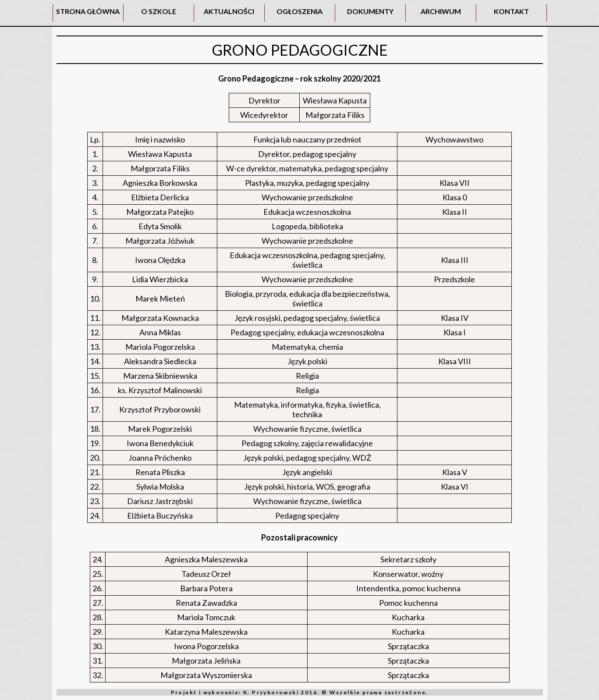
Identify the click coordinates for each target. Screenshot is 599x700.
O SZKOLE (159, 11)
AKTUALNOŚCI (229, 11)
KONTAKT (511, 11)
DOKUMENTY (370, 11)
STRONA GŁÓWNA (88, 11)
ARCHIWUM (441, 11)
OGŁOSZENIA (299, 11)
